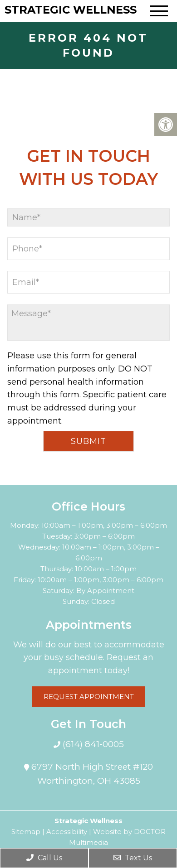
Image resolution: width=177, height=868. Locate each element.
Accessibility (67, 832)
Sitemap (26, 832)
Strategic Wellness (71, 10)
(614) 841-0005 (92, 744)
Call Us (44, 858)
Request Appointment (89, 697)
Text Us (133, 858)
